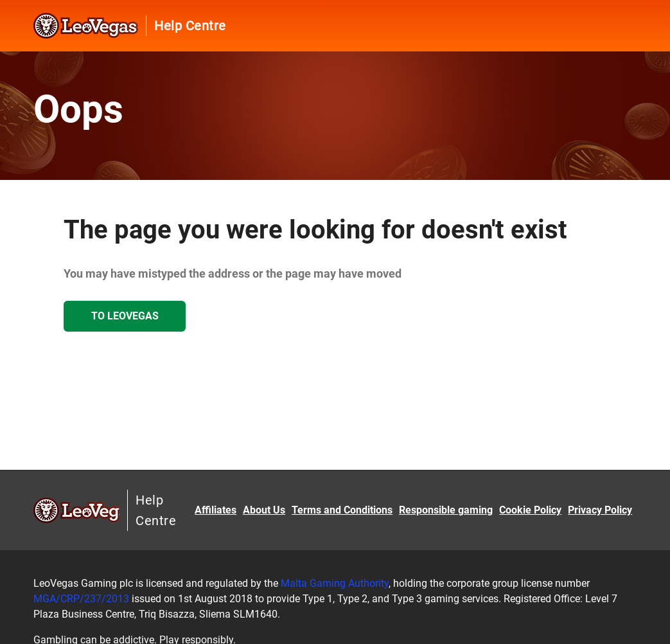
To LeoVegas (125, 316)
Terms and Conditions (342, 510)
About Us (264, 510)
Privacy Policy (600, 510)
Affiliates (216, 510)
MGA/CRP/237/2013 (81, 599)
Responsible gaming (446, 510)
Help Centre (190, 26)
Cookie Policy (530, 510)
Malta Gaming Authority (335, 583)
